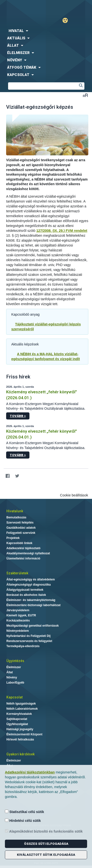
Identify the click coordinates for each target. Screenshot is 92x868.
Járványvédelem (18, 610)
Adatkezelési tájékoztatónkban (30, 772)
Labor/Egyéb (15, 683)
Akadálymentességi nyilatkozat (28, 553)
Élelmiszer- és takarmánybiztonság (31, 600)
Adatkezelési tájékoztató (23, 548)
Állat (10, 672)
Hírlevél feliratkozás (20, 739)
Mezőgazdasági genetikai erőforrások (33, 626)
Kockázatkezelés (18, 621)
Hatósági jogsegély (20, 729)
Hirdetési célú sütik (23, 820)
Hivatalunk (15, 511)
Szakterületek (17, 573)
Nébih (23, 8)
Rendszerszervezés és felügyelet (29, 641)
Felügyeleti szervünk (21, 533)
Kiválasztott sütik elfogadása (46, 855)
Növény (12, 677)
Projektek (13, 538)
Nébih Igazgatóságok (21, 704)
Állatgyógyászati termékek (25, 590)
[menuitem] (46, 31)
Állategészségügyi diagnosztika (29, 585)
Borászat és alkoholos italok (26, 595)
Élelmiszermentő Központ (24, 734)
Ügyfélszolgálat (17, 724)
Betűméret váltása (85, 95)
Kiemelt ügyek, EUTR (21, 615)
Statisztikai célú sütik (25, 812)
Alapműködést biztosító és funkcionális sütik (44, 831)
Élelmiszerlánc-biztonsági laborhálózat (33, 605)
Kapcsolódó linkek (19, 543)
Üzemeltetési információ (23, 558)
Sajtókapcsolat (17, 719)
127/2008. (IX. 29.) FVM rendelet (62, 231)
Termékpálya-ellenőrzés (23, 646)
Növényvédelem (18, 631)
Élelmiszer (14, 667)
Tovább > (18, 416)
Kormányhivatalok (19, 714)
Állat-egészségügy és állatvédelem (31, 579)
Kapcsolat (14, 697)
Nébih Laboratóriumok (22, 709)
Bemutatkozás (16, 517)
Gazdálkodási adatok (21, 528)
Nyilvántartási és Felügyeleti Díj (28, 636)
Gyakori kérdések (20, 754)
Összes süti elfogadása (46, 844)
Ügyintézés (15, 661)
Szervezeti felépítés (20, 523)
